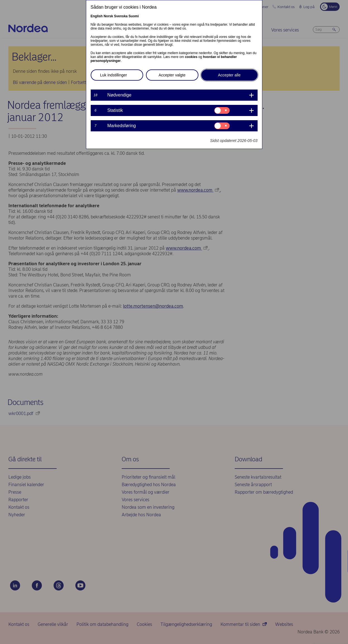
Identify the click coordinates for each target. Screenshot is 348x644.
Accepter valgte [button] (172, 75)
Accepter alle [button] (229, 75)
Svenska (121, 16)
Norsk (108, 16)
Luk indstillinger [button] (114, 75)
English (97, 16)
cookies (191, 57)
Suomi (134, 16)
